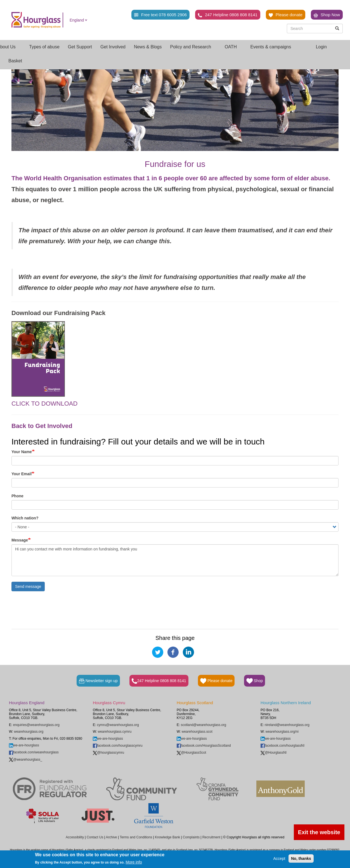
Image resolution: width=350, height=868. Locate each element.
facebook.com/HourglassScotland (204, 746)
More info (134, 862)
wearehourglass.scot (197, 732)
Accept (279, 858)
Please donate (286, 15)
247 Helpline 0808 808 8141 (228, 15)
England (77, 20)
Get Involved (113, 47)
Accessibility (75, 837)
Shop (255, 681)
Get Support (80, 47)
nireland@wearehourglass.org (287, 725)
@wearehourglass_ (26, 760)
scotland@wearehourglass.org (204, 725)
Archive (112, 837)
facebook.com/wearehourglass (34, 752)
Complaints (191, 837)
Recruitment (211, 837)
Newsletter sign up (98, 681)
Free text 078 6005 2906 (160, 15)
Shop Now (327, 15)
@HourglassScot (191, 753)
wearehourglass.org (29, 732)
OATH (233, 47)
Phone (17, 496)
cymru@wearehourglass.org (118, 725)
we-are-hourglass (24, 745)
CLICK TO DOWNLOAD (44, 404)
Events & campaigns (273, 47)
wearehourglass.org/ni (282, 732)
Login (321, 47)
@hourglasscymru (108, 753)
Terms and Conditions (136, 837)
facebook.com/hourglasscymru (118, 746)
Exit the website (319, 832)
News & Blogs (148, 47)
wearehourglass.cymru (115, 732)
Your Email (22, 474)
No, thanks (301, 858)
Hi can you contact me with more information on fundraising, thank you (175, 560)
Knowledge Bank (167, 837)
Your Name (22, 452)
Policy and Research (193, 47)
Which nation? (25, 518)
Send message (28, 586)
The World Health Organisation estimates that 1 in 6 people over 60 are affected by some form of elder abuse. (171, 178)
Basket (15, 61)
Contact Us (95, 837)
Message (20, 540)
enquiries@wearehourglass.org (36, 725)
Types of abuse (44, 47)
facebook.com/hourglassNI (282, 746)
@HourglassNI (274, 753)
